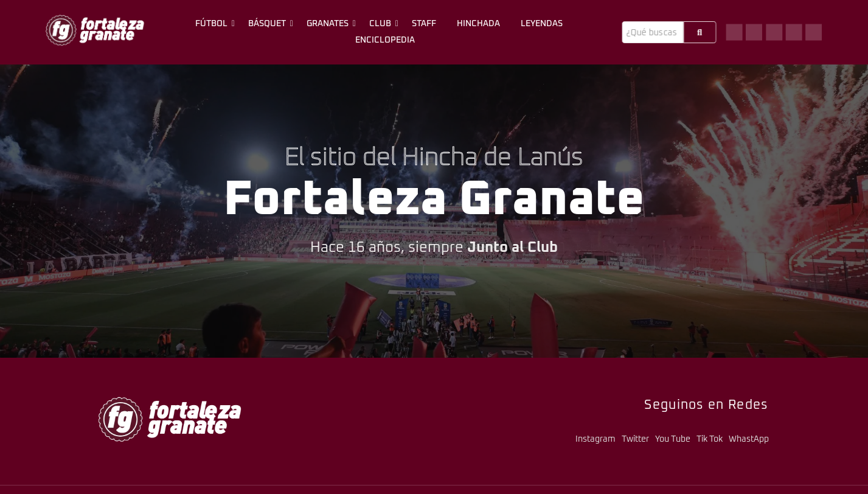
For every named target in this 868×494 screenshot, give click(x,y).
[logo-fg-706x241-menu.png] (95, 30)
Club (382, 24)
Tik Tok (710, 439)
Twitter (635, 439)
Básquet (269, 24)
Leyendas (542, 24)
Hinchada (478, 24)
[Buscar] (652, 32)
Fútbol (214, 24)
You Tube (673, 439)
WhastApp (749, 439)
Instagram (595, 439)
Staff (424, 24)
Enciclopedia (385, 40)
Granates (330, 24)
